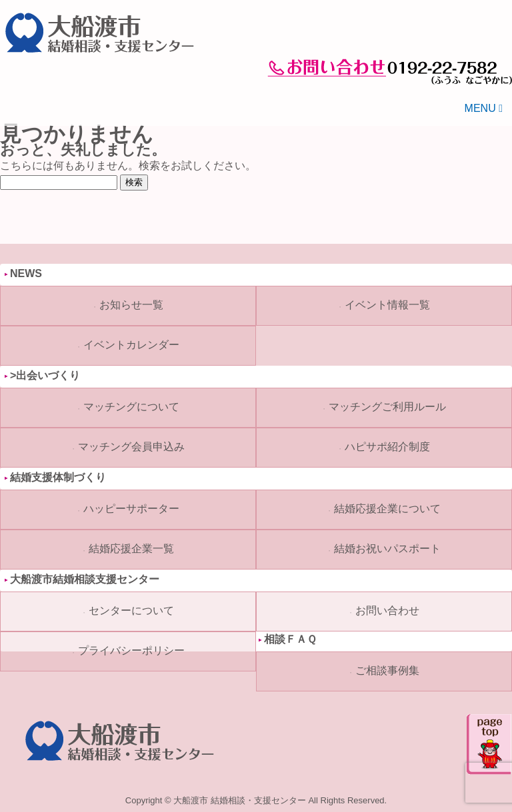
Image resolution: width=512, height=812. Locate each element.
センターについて (131, 610)
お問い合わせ (387, 610)
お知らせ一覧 (131, 305)
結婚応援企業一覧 (131, 549)
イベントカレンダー (131, 345)
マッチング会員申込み (131, 447)
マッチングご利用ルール (387, 407)
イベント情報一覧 (387, 305)
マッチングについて (131, 407)
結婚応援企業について (387, 509)
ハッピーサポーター (131, 509)
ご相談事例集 (387, 670)
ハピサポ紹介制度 (387, 447)
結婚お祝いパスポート (387, 549)
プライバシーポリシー (131, 650)
